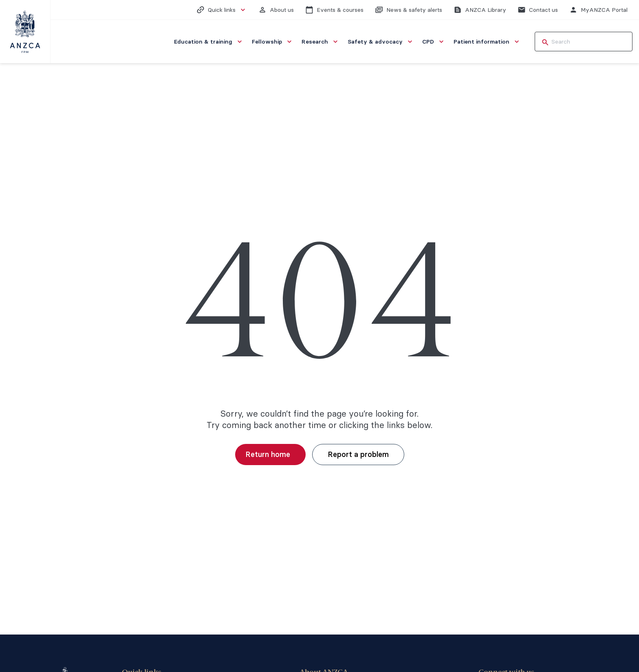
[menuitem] (209, 42)
